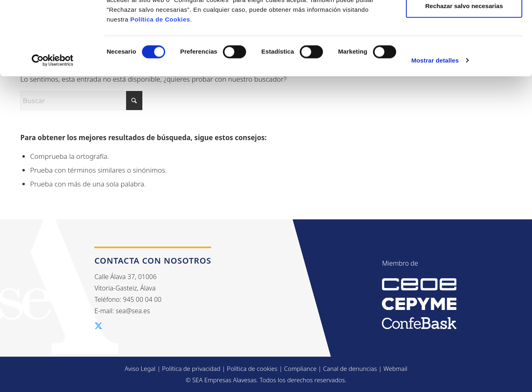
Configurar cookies (464, 48)
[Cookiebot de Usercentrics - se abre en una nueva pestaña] (53, 129)
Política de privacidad (191, 368)
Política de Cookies (160, 88)
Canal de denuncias (350, 368)
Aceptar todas (464, 21)
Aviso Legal (140, 368)
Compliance (300, 368)
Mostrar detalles (435, 129)
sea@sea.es (133, 311)
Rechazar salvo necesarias (464, 75)
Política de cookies (252, 368)
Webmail (396, 368)
